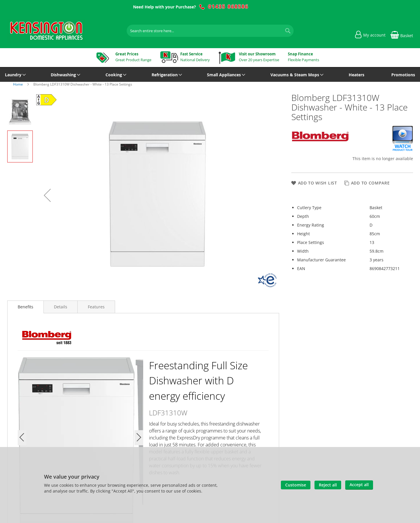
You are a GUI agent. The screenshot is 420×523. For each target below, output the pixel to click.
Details (61, 307)
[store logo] (46, 31)
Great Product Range (133, 57)
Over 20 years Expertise (259, 57)
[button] (47, 195)
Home (18, 84)
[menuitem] (14, 75)
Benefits (26, 307)
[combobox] (210, 31)
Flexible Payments (303, 57)
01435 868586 (228, 7)
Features (96, 307)
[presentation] (26, 307)
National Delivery (195, 57)
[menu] (210, 75)
